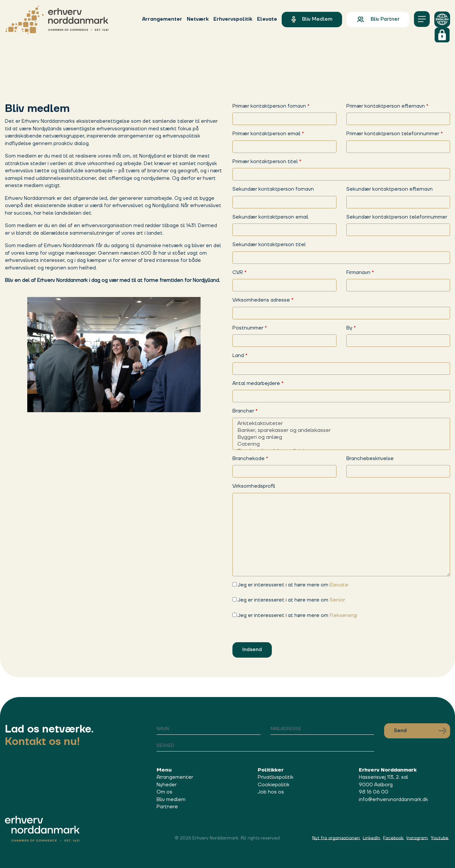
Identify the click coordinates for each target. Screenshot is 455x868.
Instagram (417, 838)
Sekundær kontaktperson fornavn (273, 189)
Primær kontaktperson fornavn (271, 106)
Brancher (245, 411)
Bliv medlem (312, 19)
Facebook (393, 838)
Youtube (440, 838)
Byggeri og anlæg (341, 437)
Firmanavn (360, 273)
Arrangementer (162, 19)
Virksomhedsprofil (254, 486)
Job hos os (271, 792)
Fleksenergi (343, 615)
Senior (337, 600)
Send (420, 731)
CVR (239, 273)
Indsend (252, 650)
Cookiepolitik (274, 785)
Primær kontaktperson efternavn (387, 106)
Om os (164, 792)
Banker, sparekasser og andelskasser (341, 430)
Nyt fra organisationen (336, 838)
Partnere (167, 807)
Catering (341, 444)
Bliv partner (378, 19)
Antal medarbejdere (258, 383)
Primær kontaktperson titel (267, 162)
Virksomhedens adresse (263, 300)
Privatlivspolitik (276, 777)
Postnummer (250, 328)
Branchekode (250, 459)
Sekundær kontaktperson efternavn (390, 189)
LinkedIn (371, 838)
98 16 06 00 (374, 792)
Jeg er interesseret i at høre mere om (290, 585)
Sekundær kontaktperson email (270, 217)
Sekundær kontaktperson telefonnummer (397, 217)
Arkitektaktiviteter (341, 423)
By (351, 328)
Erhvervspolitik (233, 19)
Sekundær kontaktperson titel (269, 245)
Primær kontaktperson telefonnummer (395, 134)
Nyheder (167, 785)
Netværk (198, 19)
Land (240, 356)
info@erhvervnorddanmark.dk (393, 800)
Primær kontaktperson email (268, 134)
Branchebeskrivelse (370, 459)
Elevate (267, 19)
